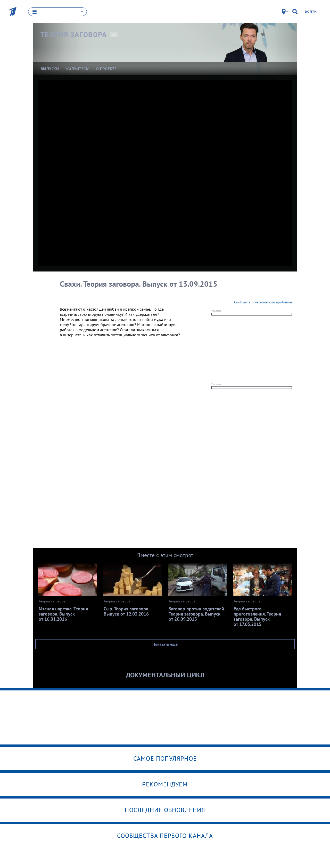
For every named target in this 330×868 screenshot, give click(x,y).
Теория (74, 35)
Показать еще (165, 644)
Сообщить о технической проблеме (263, 302)
